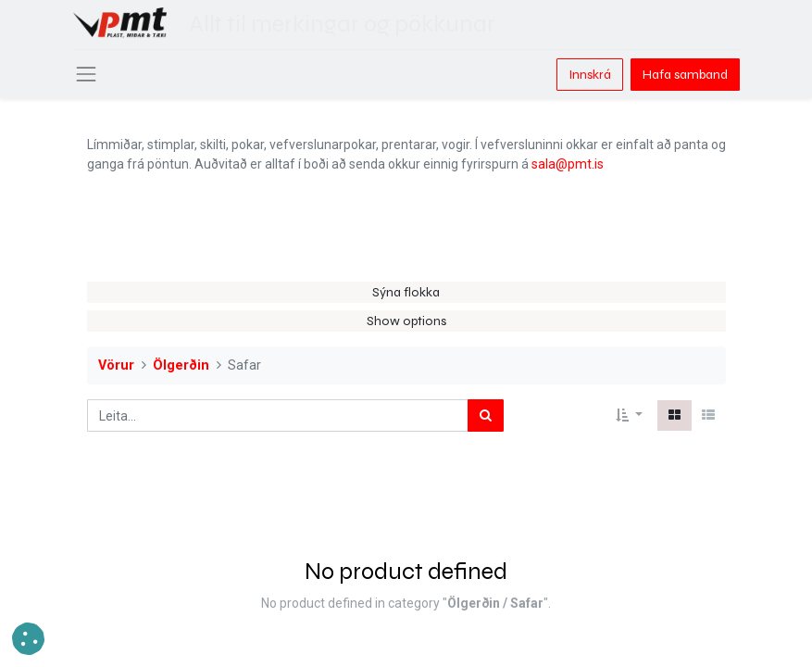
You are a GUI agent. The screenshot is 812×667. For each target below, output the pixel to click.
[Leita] (486, 415)
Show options (406, 321)
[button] (629, 415)
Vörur (116, 365)
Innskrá (590, 75)
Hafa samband (685, 75)
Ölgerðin (181, 365)
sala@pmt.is (568, 164)
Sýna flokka (406, 292)
